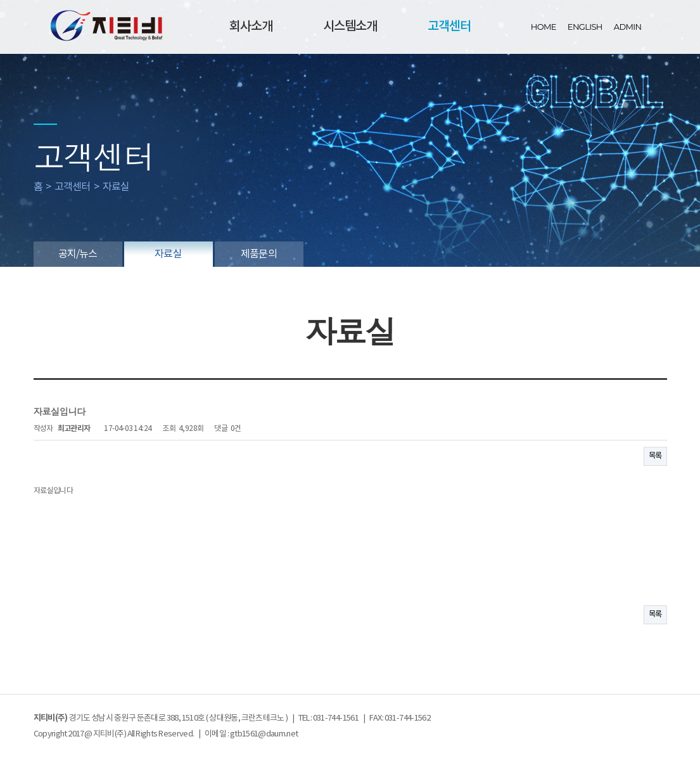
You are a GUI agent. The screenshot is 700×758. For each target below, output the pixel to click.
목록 (655, 456)
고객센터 (449, 27)
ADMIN (628, 27)
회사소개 (251, 27)
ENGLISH (585, 27)
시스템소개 (350, 27)
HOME (544, 27)
